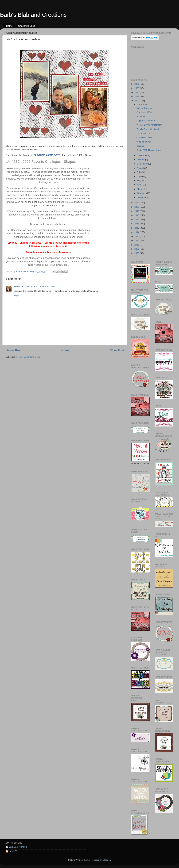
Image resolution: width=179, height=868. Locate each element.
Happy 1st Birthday (146, 121)
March (140, 189)
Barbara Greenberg (18, 847)
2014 (137, 232)
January (141, 197)
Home (9, 26)
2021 (137, 203)
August (141, 168)
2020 (137, 207)
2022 (137, 101)
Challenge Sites (27, 26)
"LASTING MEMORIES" (47, 155)
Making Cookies (144, 108)
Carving (140, 146)
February (142, 193)
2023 (137, 97)
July (139, 172)
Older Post (117, 350)
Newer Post (13, 350)
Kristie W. (13, 851)
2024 (137, 92)
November (142, 155)
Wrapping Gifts (144, 142)
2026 (137, 84)
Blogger (107, 860)
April (139, 185)
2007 (137, 249)
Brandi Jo (19, 287)
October (141, 160)
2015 (137, 228)
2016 (137, 224)
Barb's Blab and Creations (33, 15)
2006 (137, 253)
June (140, 176)
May (139, 181)
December (142, 104)
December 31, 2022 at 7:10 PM (40, 287)
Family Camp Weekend (148, 129)
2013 (137, 236)
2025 (137, 88)
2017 (137, 220)
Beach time (142, 117)
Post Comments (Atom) (30, 357)
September (143, 164)
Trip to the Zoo (143, 133)
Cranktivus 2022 (144, 137)
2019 (137, 211)
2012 (137, 240)
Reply (16, 295)
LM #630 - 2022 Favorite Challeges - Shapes (41, 162)
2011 (137, 245)
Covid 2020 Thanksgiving (149, 150)
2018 (137, 215)
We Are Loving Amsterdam (149, 125)
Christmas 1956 (144, 112)
